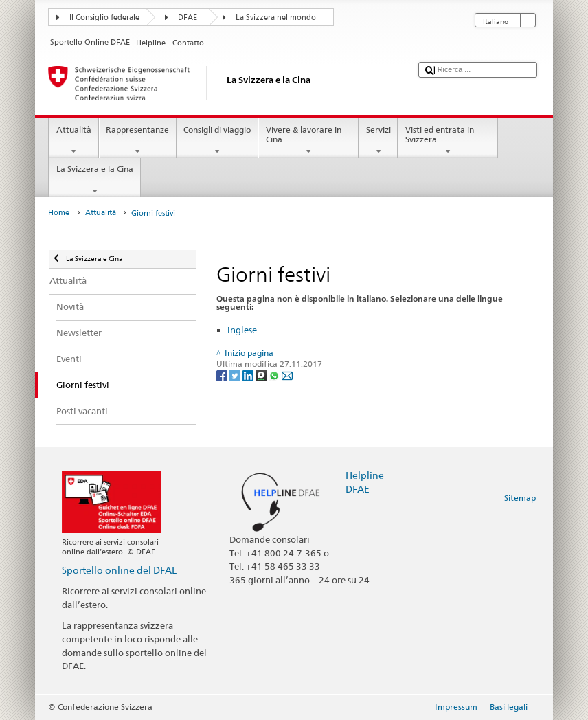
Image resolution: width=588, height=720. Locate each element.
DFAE (188, 18)
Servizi (378, 141)
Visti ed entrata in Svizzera (448, 141)
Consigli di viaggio (217, 141)
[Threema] (262, 375)
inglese (242, 330)
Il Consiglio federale (104, 18)
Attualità (73, 141)
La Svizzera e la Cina (94, 180)
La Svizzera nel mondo (276, 18)
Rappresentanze (138, 141)
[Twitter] (236, 375)
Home (59, 213)
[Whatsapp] (275, 375)
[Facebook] (223, 375)
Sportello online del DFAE (120, 570)
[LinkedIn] (249, 375)
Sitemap (520, 498)
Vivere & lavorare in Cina (308, 141)
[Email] (287, 375)
